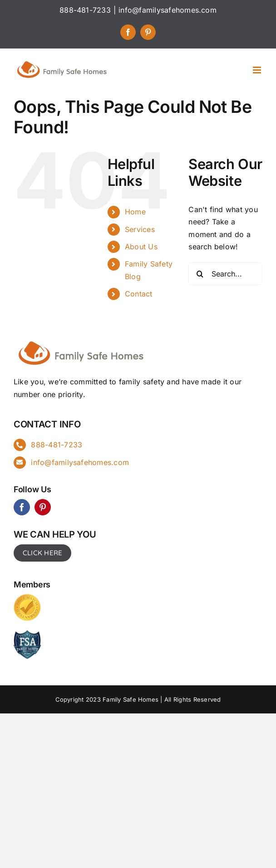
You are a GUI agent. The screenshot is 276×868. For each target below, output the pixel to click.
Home (135, 212)
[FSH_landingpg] (82, 340)
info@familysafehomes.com (168, 10)
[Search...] (225, 274)
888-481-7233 (57, 445)
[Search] (200, 274)
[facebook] (22, 507)
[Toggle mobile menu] (258, 70)
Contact (139, 294)
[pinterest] (43, 507)
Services (140, 229)
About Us (141, 247)
